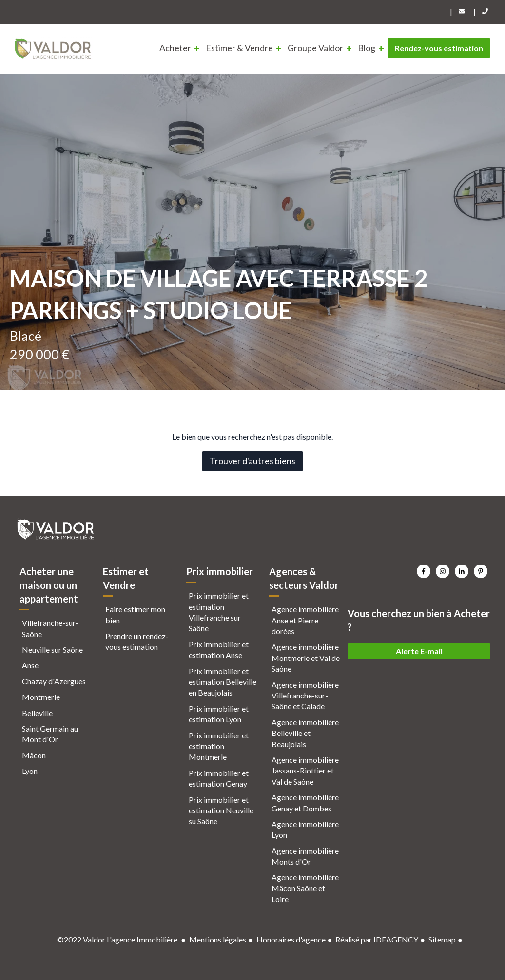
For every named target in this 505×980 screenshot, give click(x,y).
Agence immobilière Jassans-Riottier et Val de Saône (305, 771)
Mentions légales (218, 939)
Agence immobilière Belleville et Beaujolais (305, 733)
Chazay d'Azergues (54, 681)
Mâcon (34, 755)
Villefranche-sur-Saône (50, 628)
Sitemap (442, 939)
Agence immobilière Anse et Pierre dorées (305, 620)
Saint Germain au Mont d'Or (50, 734)
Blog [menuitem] (367, 48)
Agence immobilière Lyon (305, 829)
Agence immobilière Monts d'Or (305, 856)
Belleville (37, 713)
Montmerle (41, 697)
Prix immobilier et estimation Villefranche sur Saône (219, 612)
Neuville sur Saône (52, 650)
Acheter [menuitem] (175, 48)
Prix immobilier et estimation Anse (219, 650)
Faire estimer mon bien (135, 614)
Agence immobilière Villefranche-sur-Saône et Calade (305, 696)
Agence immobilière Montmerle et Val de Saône (306, 658)
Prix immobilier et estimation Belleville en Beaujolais (223, 682)
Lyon (30, 771)
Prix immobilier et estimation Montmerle (219, 746)
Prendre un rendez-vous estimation (137, 641)
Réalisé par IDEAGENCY (377, 939)
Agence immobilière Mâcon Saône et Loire (305, 888)
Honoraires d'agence (291, 939)
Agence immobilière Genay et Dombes (305, 802)
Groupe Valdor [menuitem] (315, 48)
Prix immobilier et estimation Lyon (219, 714)
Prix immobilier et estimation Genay (219, 778)
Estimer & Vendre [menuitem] (239, 48)
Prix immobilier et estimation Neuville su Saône (221, 810)
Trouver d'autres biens (252, 461)
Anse (30, 665)
